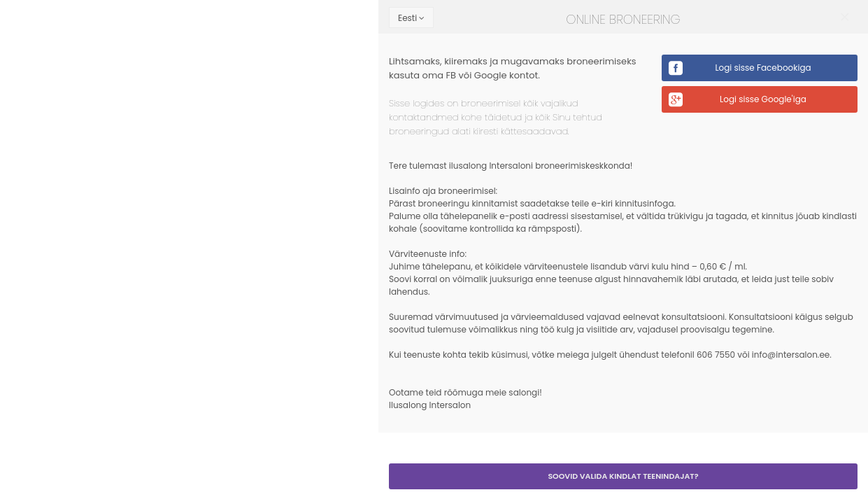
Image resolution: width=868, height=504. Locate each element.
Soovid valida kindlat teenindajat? (623, 476)
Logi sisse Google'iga (763, 99)
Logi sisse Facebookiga (763, 68)
